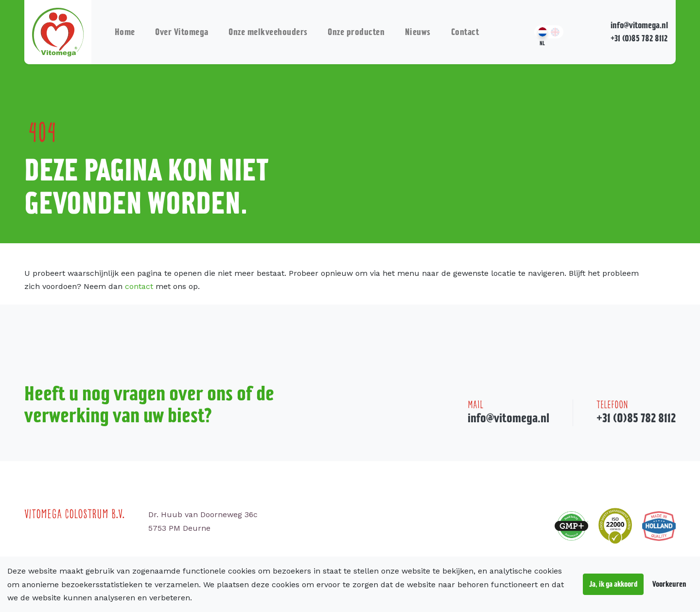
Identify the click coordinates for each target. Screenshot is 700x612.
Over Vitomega (182, 32)
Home (125, 32)
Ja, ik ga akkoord (613, 584)
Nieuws (418, 32)
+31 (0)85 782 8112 (639, 38)
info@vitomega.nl (639, 25)
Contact (465, 32)
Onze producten (356, 32)
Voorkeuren (669, 584)
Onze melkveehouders (268, 32)
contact (139, 286)
